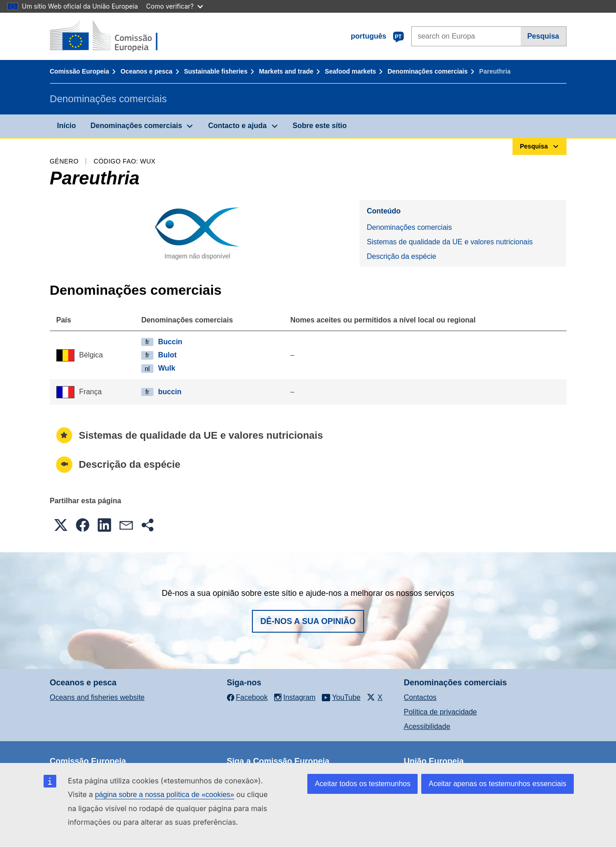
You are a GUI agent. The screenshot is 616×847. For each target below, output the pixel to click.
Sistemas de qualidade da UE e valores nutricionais (450, 242)
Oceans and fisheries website (97, 697)
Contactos (420, 697)
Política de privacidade (441, 712)
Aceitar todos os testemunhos (362, 784)
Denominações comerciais (428, 71)
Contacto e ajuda (237, 126)
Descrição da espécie (402, 256)
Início (67, 126)
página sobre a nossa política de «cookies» (165, 795)
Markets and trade (286, 71)
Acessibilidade (427, 726)
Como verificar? (175, 6)
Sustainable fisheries (216, 71)
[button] (61, 525)
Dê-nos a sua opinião (308, 621)
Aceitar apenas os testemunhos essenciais (497, 784)
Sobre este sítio (320, 126)
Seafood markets (351, 71)
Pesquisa (543, 36)
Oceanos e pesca (146, 71)
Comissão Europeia (80, 71)
